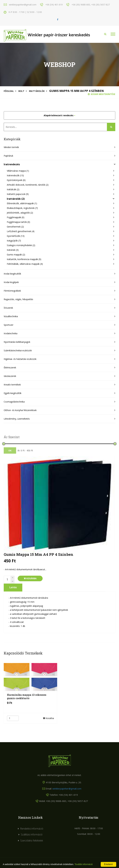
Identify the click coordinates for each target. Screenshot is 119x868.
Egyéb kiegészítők (13, 393)
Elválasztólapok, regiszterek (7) (22, 208)
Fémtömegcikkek (12, 291)
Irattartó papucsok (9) (18, 194)
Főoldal (9, 91)
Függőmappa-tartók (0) (18, 222)
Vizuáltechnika (11, 316)
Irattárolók (37, 91)
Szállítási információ (32, 834)
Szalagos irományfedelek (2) (21, 245)
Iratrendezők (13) (15, 175)
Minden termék (11, 147)
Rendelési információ (32, 829)
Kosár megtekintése (102, 94)
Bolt (21, 91)
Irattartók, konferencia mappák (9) (24, 259)
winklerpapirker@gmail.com (67, 789)
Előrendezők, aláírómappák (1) (22, 203)
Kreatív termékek (12, 385)
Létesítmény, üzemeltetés (17, 419)
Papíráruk (8, 156)
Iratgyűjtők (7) (14, 241)
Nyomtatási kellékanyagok (17, 342)
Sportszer (9, 325)
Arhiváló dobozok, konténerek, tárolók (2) (28, 185)
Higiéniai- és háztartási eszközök (20, 359)
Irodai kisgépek (11, 282)
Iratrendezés (12, 164)
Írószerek (8, 308)
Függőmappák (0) (16, 217)
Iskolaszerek (10, 376)
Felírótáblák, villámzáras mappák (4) (25, 264)
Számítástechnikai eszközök (18, 350)
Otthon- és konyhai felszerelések (20, 410)
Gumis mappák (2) (16, 255)
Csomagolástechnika (14, 402)
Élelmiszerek (10, 368)
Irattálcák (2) (13, 189)
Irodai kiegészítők (12, 274)
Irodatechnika (11, 333)
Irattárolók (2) (16, 199)
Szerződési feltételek (32, 841)
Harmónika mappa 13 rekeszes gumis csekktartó (27, 696)
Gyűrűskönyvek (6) (16, 180)
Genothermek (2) (15, 227)
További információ (84, 864)
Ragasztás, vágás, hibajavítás (18, 299)
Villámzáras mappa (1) (18, 171)
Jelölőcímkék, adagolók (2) (20, 213)
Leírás (13, 587)
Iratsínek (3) (13, 250)
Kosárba (30, 578)
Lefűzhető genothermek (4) (21, 231)
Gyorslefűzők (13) (16, 236)
